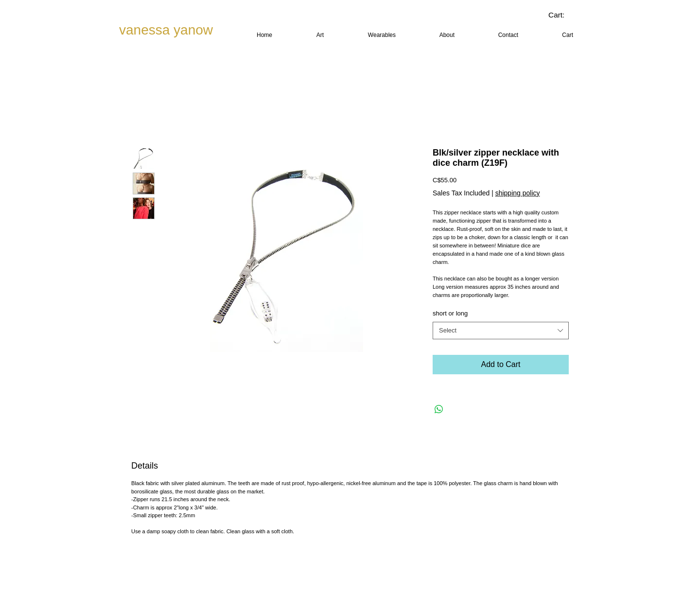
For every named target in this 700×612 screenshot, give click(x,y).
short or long (450, 313)
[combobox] (501, 331)
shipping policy (518, 193)
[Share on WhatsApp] (439, 409)
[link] (564, 15)
